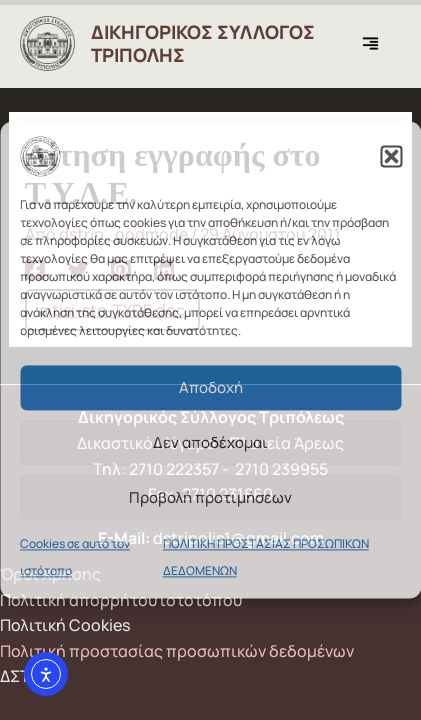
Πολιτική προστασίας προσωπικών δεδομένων (177, 651)
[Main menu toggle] (375, 43)
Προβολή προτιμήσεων (210, 497)
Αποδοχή (211, 387)
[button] (391, 156)
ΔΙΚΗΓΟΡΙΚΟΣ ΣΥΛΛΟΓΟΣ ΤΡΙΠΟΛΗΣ (203, 43)
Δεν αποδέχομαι (210, 442)
